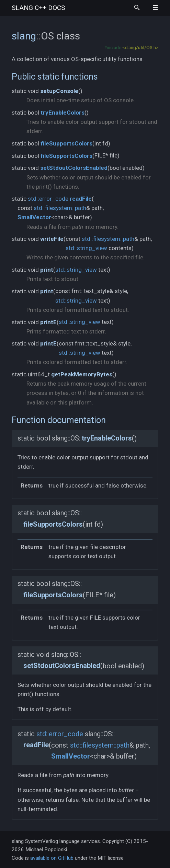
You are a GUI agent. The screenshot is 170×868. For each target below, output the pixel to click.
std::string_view (86, 248)
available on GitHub (52, 858)
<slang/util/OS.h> (140, 47)
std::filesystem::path (60, 208)
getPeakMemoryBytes (82, 374)
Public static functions (55, 77)
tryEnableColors (63, 113)
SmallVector (34, 217)
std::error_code (48, 199)
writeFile (52, 239)
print (47, 270)
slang (38, 8)
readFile (81, 199)
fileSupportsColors (66, 143)
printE (48, 322)
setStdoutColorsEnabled (74, 168)
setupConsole (59, 91)
